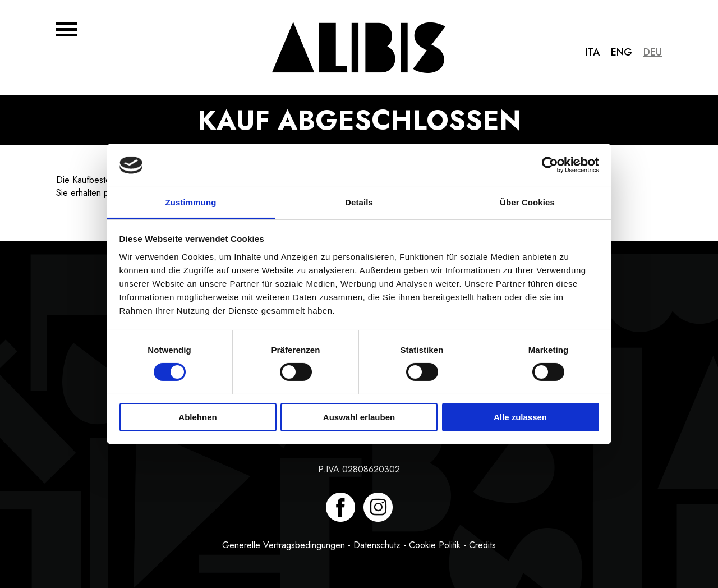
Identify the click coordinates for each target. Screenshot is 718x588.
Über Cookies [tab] (527, 202)
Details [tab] (359, 202)
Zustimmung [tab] (191, 202)
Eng (622, 52)
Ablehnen (197, 417)
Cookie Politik (435, 545)
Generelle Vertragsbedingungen (284, 545)
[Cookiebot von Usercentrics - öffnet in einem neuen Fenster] (550, 165)
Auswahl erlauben (359, 417)
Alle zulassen (520, 417)
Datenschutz (377, 545)
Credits (482, 545)
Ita (593, 52)
